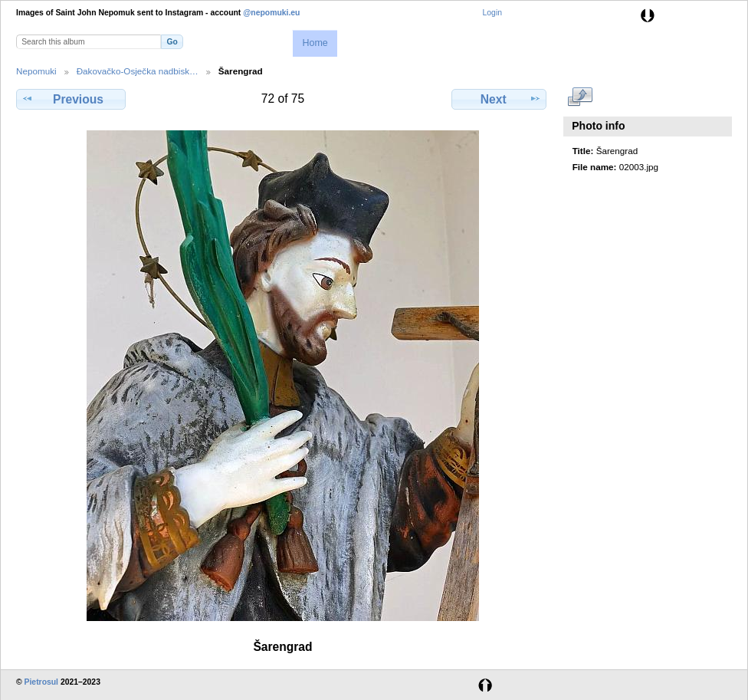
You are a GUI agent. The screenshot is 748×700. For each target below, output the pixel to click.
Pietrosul (41, 682)
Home (315, 43)
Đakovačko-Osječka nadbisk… (138, 71)
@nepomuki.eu (271, 13)
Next (499, 99)
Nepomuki (36, 71)
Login (492, 13)
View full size (581, 97)
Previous (71, 99)
